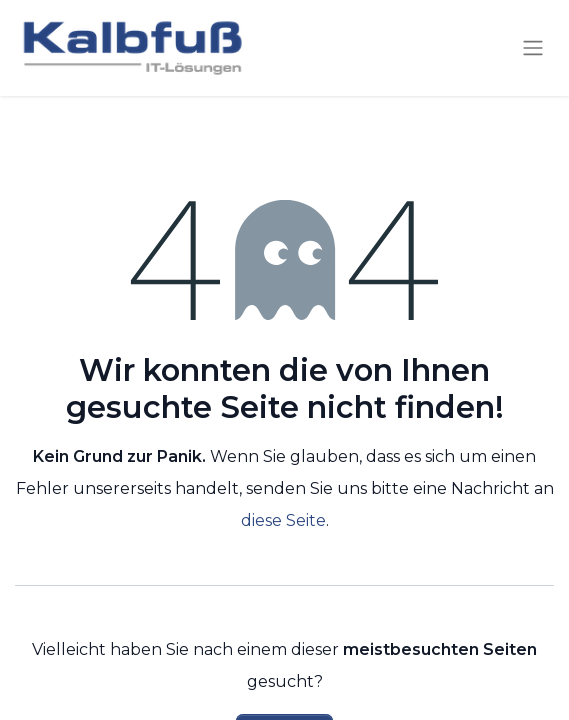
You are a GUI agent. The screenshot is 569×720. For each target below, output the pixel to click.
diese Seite (283, 520)
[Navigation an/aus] (533, 48)
